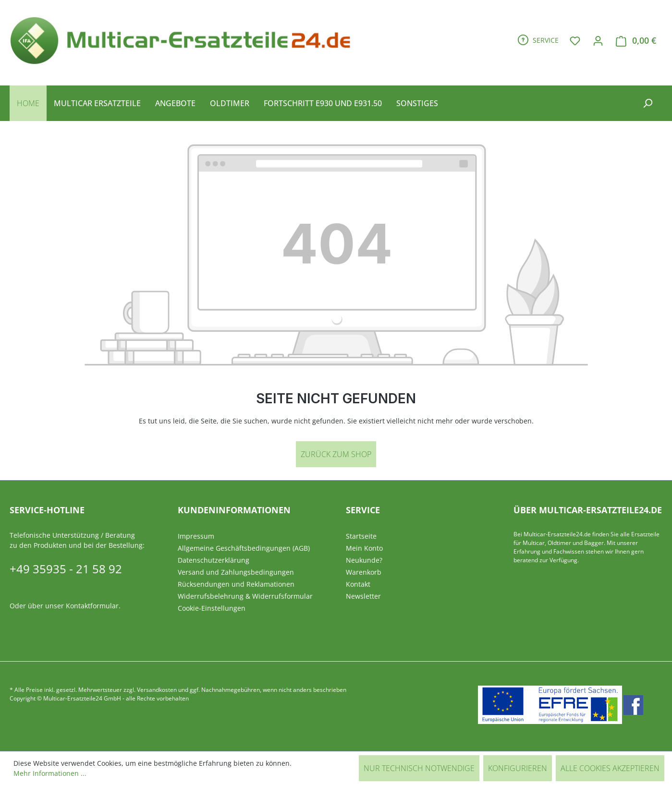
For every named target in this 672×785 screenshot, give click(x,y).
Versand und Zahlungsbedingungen (236, 572)
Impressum (196, 536)
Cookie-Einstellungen (212, 608)
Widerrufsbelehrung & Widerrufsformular (245, 596)
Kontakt (358, 584)
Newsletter (363, 596)
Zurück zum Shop (336, 454)
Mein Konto (364, 548)
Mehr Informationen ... (50, 773)
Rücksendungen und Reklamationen (236, 584)
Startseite (361, 536)
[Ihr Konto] (598, 40)
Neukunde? (364, 560)
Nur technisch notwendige (419, 768)
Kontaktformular (92, 606)
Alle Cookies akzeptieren (610, 768)
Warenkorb (364, 572)
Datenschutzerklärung (214, 560)
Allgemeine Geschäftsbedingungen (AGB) (244, 548)
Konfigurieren (518, 768)
